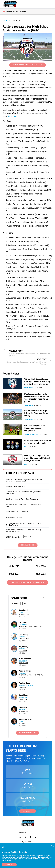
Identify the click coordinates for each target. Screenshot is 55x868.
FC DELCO (22, 724)
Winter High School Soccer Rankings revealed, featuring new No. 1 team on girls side (37, 381)
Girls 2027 (14, 566)
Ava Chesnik (24, 610)
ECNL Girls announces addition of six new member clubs (38, 442)
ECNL (26, 447)
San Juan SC (23, 663)
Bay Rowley (23, 647)
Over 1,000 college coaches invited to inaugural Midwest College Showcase (37, 458)
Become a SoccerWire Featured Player (28, 65)
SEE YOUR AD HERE (28, 545)
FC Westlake (23, 699)
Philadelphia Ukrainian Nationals (31, 627)
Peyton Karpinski (26, 719)
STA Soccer (23, 651)
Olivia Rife (23, 707)
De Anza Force (24, 639)
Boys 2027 (14, 574)
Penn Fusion (23, 711)
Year (25, 604)
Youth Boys (29, 388)
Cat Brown (23, 622)
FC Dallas (22, 687)
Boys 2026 (41, 574)
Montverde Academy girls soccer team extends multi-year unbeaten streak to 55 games (37, 398)
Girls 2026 (41, 566)
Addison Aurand (25, 671)
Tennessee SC (24, 614)
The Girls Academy (31, 434)
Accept (9, 865)
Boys (26, 464)
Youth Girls (7, 21)
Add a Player (27, 811)
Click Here (13, 116)
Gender (15, 604)
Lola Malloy (23, 634)
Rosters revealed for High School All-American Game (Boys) (36, 413)
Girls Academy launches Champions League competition (35, 428)
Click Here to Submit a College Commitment (27, 582)
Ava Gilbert (23, 695)
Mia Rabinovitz (25, 659)
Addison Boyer (25, 683)
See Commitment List (28, 733)
